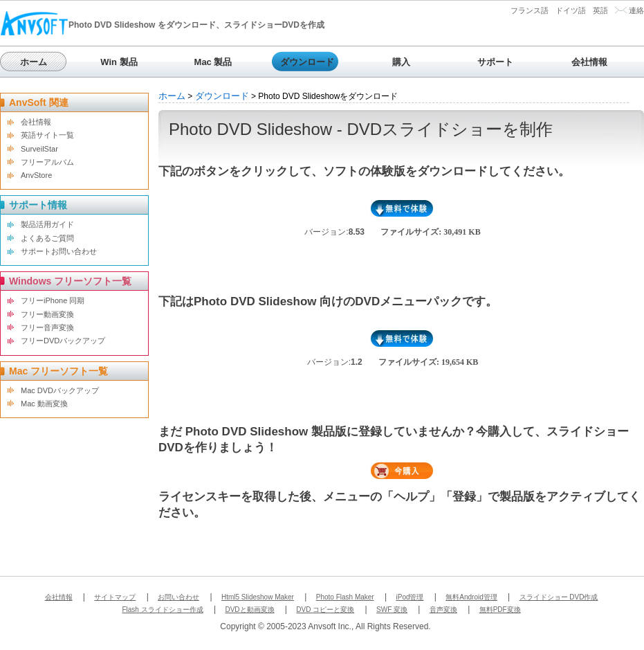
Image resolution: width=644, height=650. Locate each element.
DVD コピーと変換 (325, 610)
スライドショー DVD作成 (559, 597)
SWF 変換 (392, 610)
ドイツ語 (571, 10)
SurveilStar (39, 149)
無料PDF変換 (500, 610)
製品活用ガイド (47, 224)
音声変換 (443, 610)
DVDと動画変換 (249, 610)
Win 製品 (119, 62)
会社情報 (589, 62)
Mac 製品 (213, 62)
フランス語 (530, 10)
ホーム (34, 62)
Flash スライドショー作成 (162, 610)
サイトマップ (115, 597)
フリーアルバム (47, 162)
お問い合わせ (178, 597)
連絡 (636, 10)
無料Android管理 (471, 597)
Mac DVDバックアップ (60, 390)
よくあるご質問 (47, 238)
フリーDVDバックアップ (63, 341)
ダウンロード (307, 62)
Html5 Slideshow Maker (258, 597)
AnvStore (36, 175)
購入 (401, 62)
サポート (495, 62)
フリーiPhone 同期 (53, 300)
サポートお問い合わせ (59, 251)
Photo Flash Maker (345, 597)
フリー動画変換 (47, 314)
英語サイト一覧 (47, 135)
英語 (600, 10)
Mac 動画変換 (44, 404)
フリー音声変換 (47, 327)
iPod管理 (410, 597)
